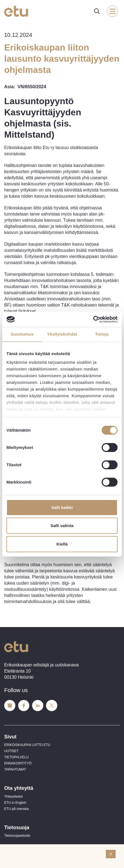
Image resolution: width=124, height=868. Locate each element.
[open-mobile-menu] (113, 11)
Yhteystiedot (13, 797)
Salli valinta (62, 526)
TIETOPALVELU (16, 757)
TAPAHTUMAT (15, 769)
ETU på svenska (16, 809)
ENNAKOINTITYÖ (18, 763)
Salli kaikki (62, 507)
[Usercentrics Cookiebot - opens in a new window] (93, 319)
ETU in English (15, 803)
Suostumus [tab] (22, 334)
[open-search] (97, 11)
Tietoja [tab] (102, 334)
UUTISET (11, 751)
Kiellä (62, 544)
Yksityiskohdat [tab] (62, 334)
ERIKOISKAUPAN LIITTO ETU (27, 745)
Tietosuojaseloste (17, 836)
